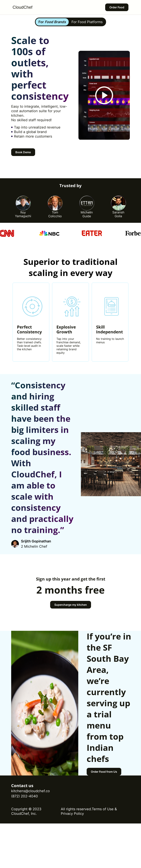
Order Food (117, 7)
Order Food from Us (104, 772)
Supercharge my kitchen (71, 605)
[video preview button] (104, 95)
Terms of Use (103, 809)
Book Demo (23, 152)
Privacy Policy (72, 814)
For (52, 22)
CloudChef (22, 7)
